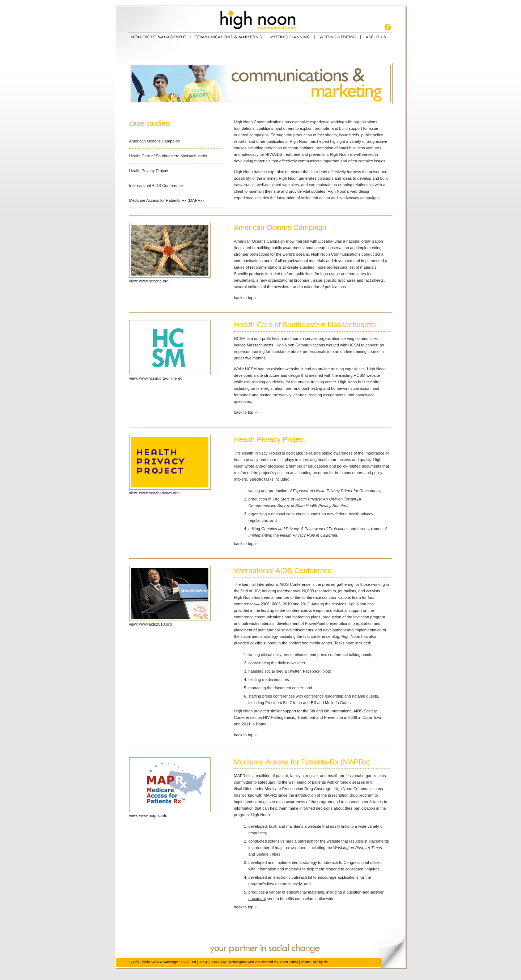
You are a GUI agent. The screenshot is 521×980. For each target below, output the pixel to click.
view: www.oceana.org (149, 281)
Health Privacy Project (149, 171)
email (294, 962)
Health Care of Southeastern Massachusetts (168, 156)
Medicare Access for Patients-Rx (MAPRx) (167, 200)
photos (306, 962)
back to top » (245, 298)
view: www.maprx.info (148, 815)
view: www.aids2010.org (151, 624)
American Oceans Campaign (155, 141)
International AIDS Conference (156, 186)
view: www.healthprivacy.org (154, 493)
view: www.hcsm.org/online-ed (156, 378)
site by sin (321, 962)
